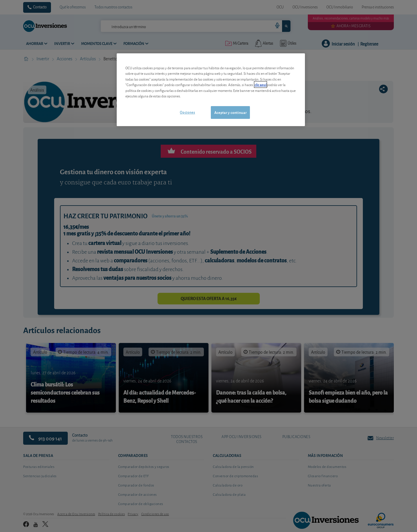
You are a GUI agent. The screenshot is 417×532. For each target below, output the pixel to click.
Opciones (187, 112)
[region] (211, 90)
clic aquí (260, 85)
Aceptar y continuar (230, 112)
